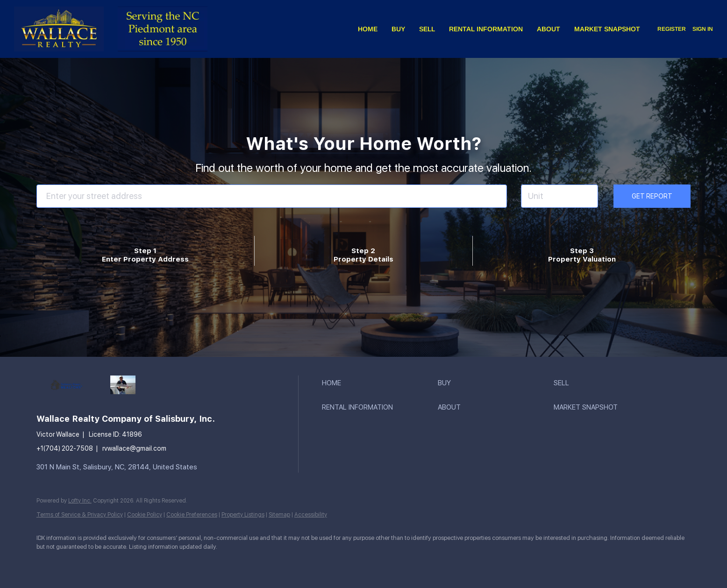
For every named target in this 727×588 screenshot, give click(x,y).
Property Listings (243, 515)
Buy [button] (398, 29)
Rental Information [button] (486, 29)
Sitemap (279, 515)
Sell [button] (427, 29)
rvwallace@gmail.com (134, 448)
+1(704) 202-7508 (65, 448)
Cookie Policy (145, 515)
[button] (378, 383)
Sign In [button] (703, 29)
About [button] (549, 29)
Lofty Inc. (80, 501)
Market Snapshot (607, 29)
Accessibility (311, 515)
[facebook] (48, 563)
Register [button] (672, 29)
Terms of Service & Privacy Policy (80, 515)
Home (368, 29)
